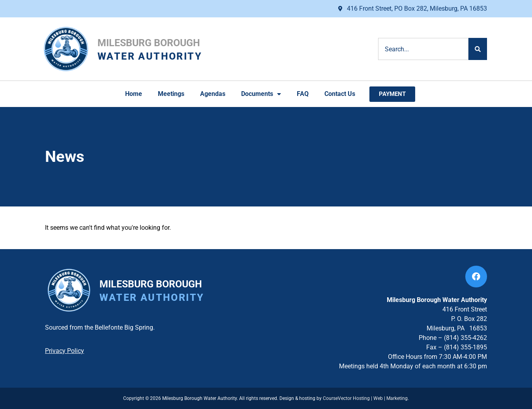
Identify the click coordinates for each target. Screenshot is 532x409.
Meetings (171, 94)
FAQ (303, 94)
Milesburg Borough (149, 43)
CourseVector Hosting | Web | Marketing (365, 398)
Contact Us (340, 94)
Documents (261, 94)
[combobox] (423, 49)
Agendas (213, 94)
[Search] (478, 49)
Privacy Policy (65, 351)
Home (134, 94)
